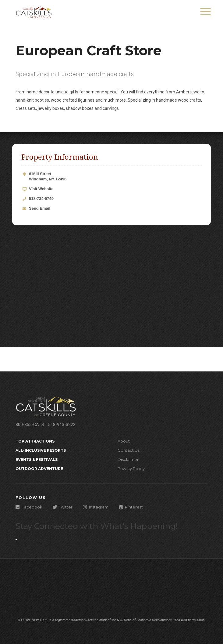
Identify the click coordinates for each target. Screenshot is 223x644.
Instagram (96, 507)
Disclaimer (128, 459)
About (124, 441)
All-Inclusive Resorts (41, 450)
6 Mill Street (115, 177)
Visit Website (41, 189)
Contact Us (129, 450)
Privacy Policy (131, 469)
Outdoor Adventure (39, 469)
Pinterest (131, 507)
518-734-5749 (41, 199)
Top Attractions (35, 441)
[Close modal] (16, 539)
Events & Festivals (37, 459)
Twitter (63, 507)
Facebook (29, 507)
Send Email (40, 208)
